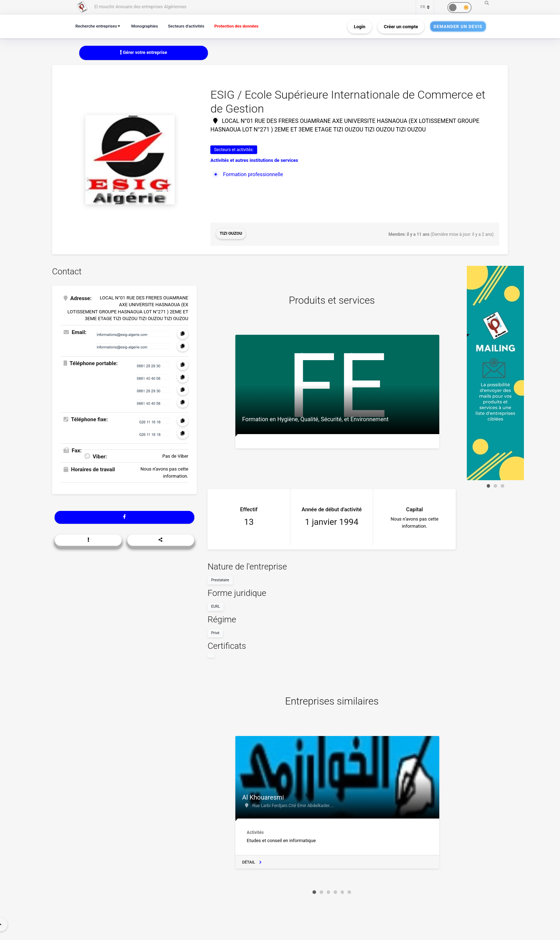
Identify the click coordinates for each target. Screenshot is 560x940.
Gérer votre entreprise (144, 53)
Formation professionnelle (254, 174)
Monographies (148, 26)
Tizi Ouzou (231, 234)
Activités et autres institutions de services (254, 161)
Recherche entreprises (97, 26)
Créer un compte (401, 26)
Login (360, 26)
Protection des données (245, 26)
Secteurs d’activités (192, 26)
